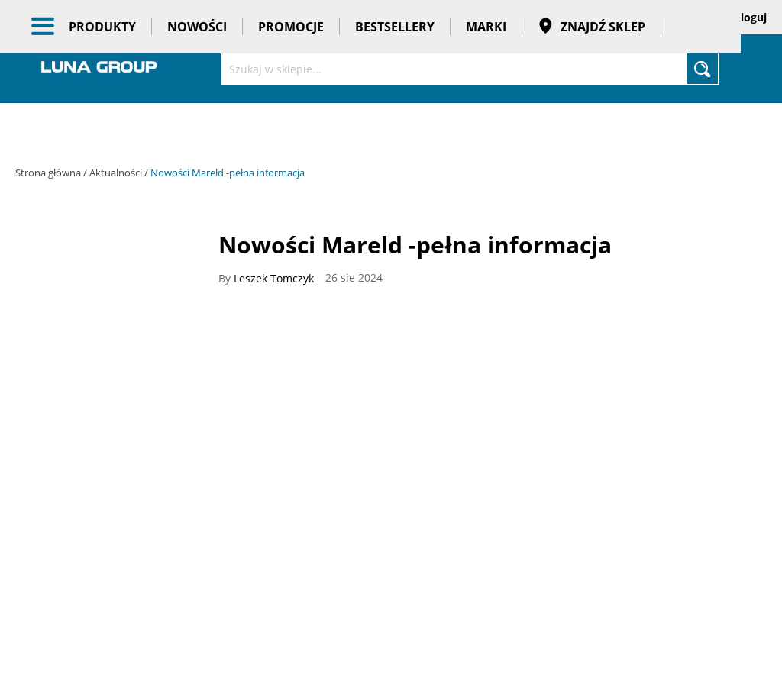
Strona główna (49, 173)
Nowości (197, 130)
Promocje (291, 130)
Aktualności (117, 173)
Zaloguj (748, 17)
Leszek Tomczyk (274, 279)
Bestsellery (395, 130)
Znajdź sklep (591, 130)
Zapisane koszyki (639, 17)
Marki (486, 130)
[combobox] (470, 69)
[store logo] (99, 67)
